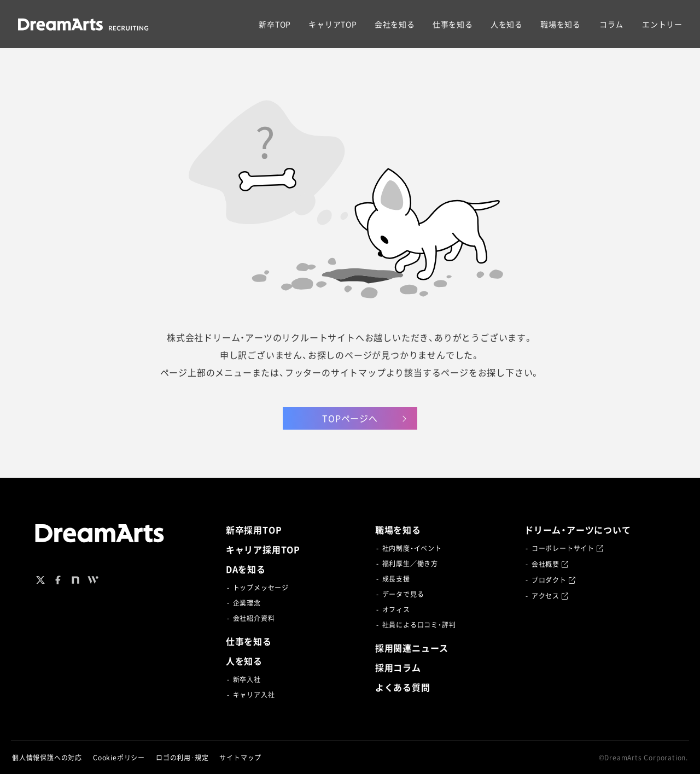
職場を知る (561, 24)
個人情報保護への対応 (47, 758)
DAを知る (246, 569)
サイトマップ (240, 758)
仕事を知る (453, 24)
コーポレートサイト (568, 548)
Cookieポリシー (119, 758)
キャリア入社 (254, 695)
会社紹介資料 (254, 618)
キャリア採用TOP (263, 549)
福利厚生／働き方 (410, 564)
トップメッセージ (261, 588)
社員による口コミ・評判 (419, 625)
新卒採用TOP (254, 530)
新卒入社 (247, 679)
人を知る (507, 24)
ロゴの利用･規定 (182, 758)
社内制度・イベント (412, 548)
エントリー (662, 24)
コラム (611, 24)
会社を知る (395, 24)
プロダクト (554, 580)
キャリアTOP (333, 24)
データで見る (403, 594)
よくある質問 (403, 687)
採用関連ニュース (412, 648)
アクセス (550, 596)
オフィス (396, 609)
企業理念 (247, 603)
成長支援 (396, 579)
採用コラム (398, 667)
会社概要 (550, 564)
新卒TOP (275, 24)
